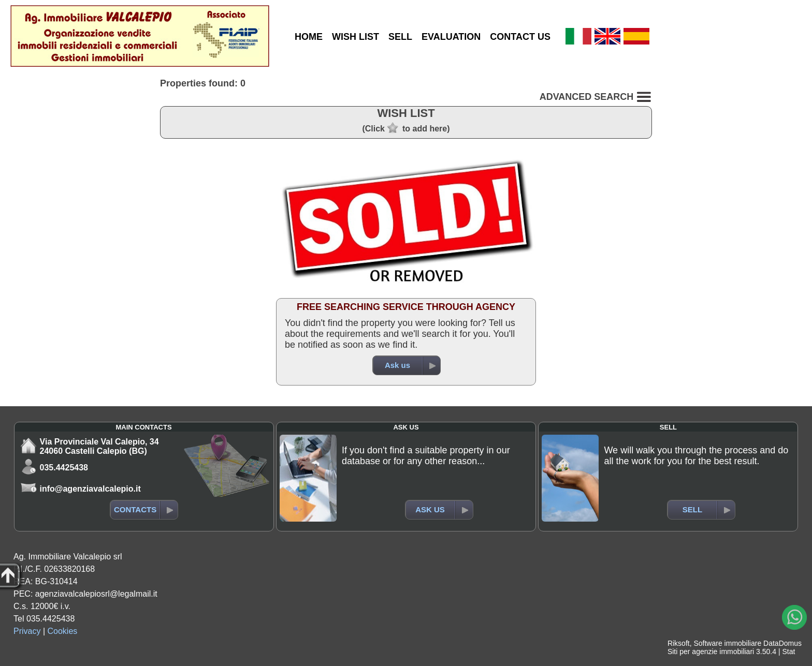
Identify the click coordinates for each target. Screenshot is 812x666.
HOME (309, 37)
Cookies (63, 631)
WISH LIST (356, 37)
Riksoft (679, 643)
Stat (788, 652)
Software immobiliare (727, 643)
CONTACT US (520, 37)
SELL (400, 37)
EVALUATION (451, 37)
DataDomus (782, 643)
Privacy (27, 631)
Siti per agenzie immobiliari (711, 652)
